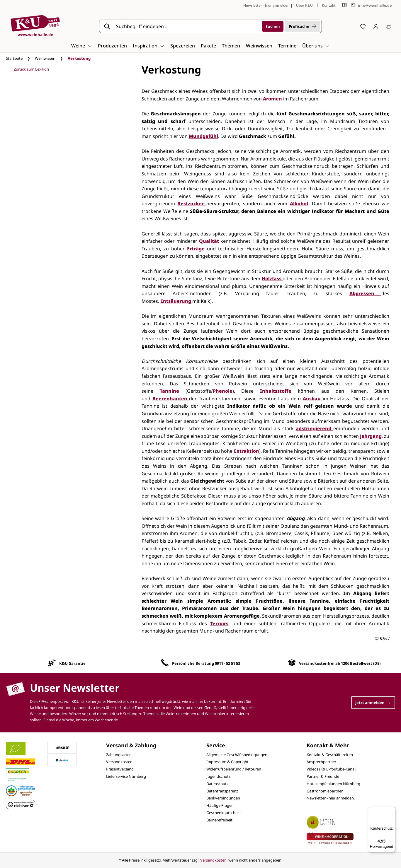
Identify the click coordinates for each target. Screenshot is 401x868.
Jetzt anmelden (373, 703)
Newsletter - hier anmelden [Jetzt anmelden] (266, 5)
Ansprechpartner (321, 762)
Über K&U (304, 5)
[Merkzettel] (363, 26)
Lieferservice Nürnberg (126, 776)
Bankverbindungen (223, 798)
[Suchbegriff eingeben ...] (187, 26)
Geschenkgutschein (224, 813)
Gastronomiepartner (325, 791)
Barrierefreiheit (219, 820)
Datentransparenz (222, 791)
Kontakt (329, 5)
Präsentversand (120, 769)
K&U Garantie (72, 663)
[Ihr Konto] (376, 26)
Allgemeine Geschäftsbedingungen (237, 755)
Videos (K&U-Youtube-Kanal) (332, 769)
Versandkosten (119, 762)
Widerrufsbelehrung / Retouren (234, 769)
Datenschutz (217, 784)
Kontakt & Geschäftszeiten (330, 755)
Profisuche (303, 26)
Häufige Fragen (220, 805)
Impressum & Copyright (227, 762)
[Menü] (392, 810)
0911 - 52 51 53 (227, 663)
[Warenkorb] (389, 26)
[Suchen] (273, 26)
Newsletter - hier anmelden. (331, 798)
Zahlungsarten (119, 755)
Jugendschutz (218, 776)
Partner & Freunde (323, 776)
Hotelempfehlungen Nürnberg (333, 784)
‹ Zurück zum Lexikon (30, 69)
